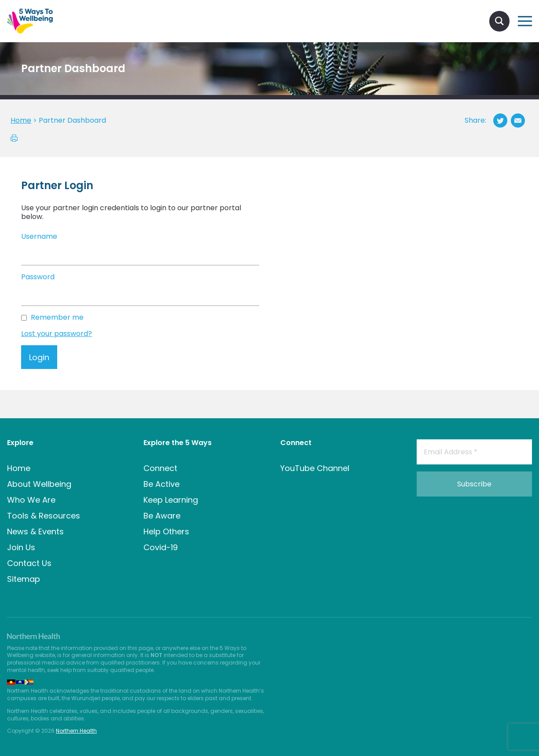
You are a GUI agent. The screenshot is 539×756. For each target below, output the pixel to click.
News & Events (35, 531)
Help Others (166, 531)
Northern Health (76, 731)
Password (38, 277)
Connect (160, 468)
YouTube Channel (315, 468)
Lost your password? (57, 334)
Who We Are (31, 500)
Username (39, 237)
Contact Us (29, 563)
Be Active (161, 484)
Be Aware (162, 516)
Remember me (57, 318)
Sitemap (24, 579)
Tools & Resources (44, 516)
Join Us (21, 547)
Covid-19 (161, 547)
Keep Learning (171, 500)
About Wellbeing (39, 484)
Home (19, 468)
